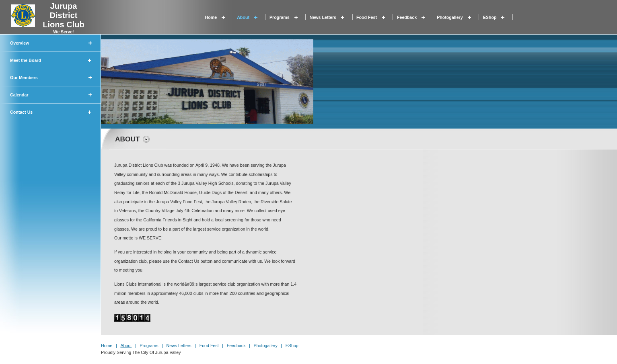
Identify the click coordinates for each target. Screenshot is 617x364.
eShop (490, 17)
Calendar (19, 95)
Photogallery (450, 17)
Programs (280, 17)
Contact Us (21, 112)
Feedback (407, 17)
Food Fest (367, 17)
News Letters (323, 17)
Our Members (24, 78)
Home (211, 17)
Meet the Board (26, 60)
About (243, 17)
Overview (20, 43)
